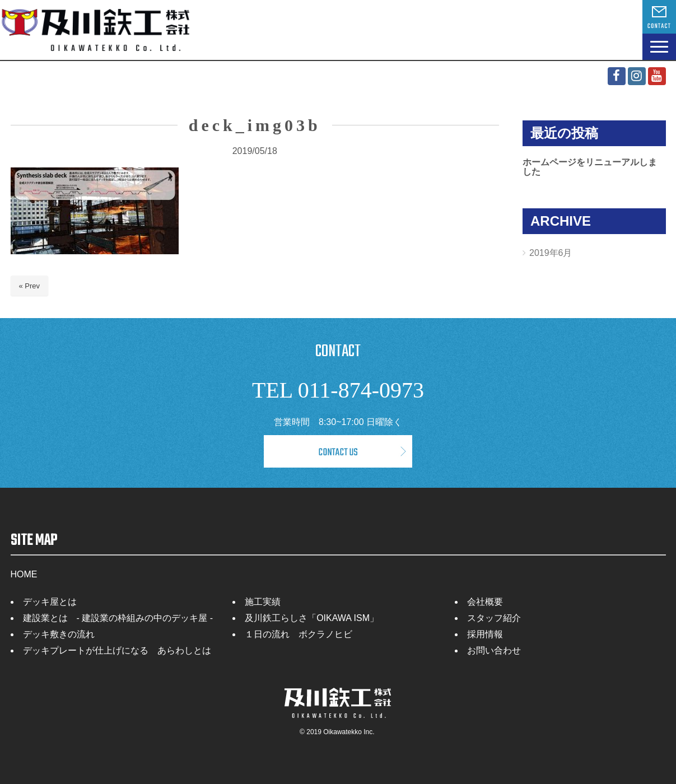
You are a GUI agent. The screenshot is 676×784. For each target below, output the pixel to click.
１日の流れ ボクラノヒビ (299, 634)
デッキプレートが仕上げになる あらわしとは (117, 650)
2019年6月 (551, 253)
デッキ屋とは (50, 602)
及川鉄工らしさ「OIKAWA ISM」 (312, 618)
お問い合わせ (494, 650)
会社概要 (485, 602)
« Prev (30, 286)
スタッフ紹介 (494, 618)
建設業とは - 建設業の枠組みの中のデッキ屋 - (118, 618)
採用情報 (485, 634)
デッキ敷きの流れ (59, 634)
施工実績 (263, 602)
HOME (24, 574)
